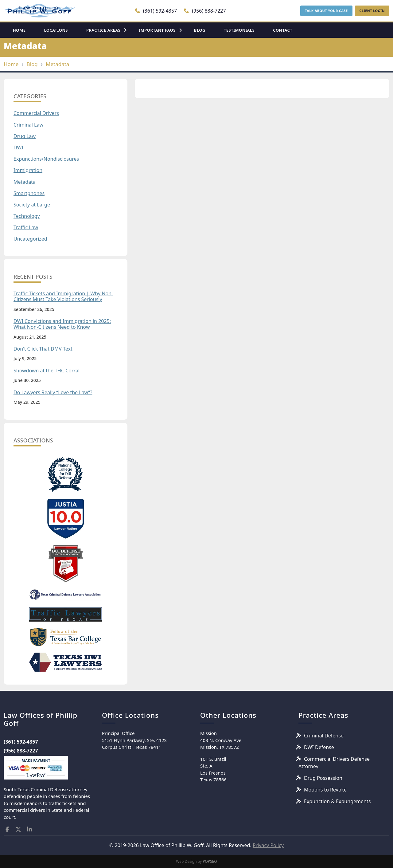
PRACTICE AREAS (103, 30)
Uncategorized (30, 239)
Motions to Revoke (325, 790)
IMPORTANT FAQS (157, 30)
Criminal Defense (324, 736)
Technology (27, 216)
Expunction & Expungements (337, 801)
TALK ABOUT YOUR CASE (326, 11)
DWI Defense (319, 747)
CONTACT (283, 30)
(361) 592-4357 (156, 11)
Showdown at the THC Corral (47, 371)
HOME (19, 30)
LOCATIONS (56, 30)
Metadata (57, 64)
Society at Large (32, 205)
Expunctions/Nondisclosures (46, 159)
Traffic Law (26, 228)
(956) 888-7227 (205, 11)
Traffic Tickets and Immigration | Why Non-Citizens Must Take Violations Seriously (63, 297)
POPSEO (210, 861)
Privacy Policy (268, 845)
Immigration (28, 170)
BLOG (200, 30)
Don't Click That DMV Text (43, 349)
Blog (32, 64)
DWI (18, 148)
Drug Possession (323, 778)
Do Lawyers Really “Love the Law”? (53, 393)
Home (11, 64)
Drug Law (25, 136)
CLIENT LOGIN (372, 11)
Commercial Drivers (36, 113)
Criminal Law (28, 125)
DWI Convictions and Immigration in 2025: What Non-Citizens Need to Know (62, 324)
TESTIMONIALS (239, 30)
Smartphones (29, 193)
